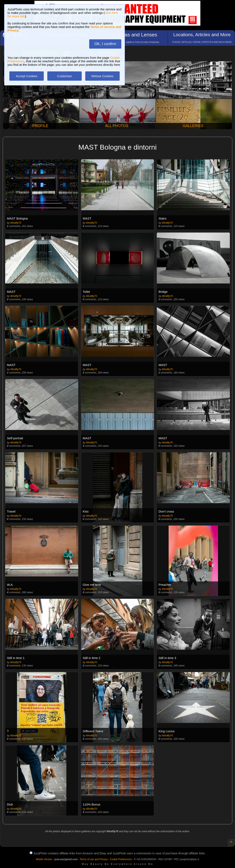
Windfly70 (16, 223)
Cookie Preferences (121, 859)
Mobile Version (44, 859)
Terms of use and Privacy (94, 859)
